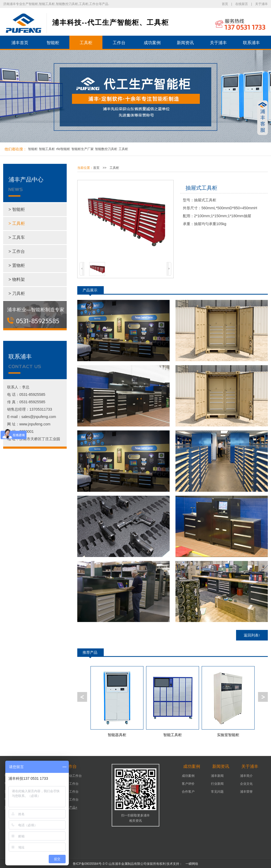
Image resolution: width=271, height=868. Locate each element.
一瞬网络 (190, 864)
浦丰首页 (20, 43)
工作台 (119, 43)
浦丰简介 (246, 776)
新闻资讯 (185, 43)
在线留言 (242, 4)
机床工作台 (71, 784)
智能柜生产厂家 (83, 149)
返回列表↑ (252, 635)
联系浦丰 (251, 43)
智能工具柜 (47, 149)
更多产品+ (70, 807)
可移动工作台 (72, 776)
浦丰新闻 (217, 776)
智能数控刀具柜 (106, 149)
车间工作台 (71, 792)
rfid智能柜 (63, 149)
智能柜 (53, 43)
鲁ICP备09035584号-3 (89, 864)
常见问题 (217, 792)
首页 (225, 4)
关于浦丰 (261, 4)
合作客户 (188, 792)
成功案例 (152, 43)
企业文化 (246, 784)
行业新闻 (217, 784)
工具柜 (86, 43)
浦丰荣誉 (246, 792)
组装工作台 (71, 800)
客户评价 (188, 784)
